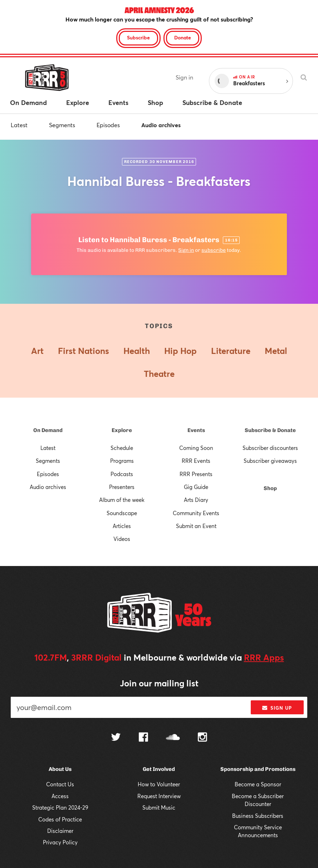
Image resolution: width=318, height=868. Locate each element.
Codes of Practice (60, 819)
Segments (62, 125)
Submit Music (159, 807)
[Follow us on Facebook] (143, 738)
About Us (60, 769)
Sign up (277, 708)
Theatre (159, 374)
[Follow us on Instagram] (202, 738)
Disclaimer (60, 831)
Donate (183, 37)
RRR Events (196, 461)
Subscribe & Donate (270, 430)
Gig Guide (196, 487)
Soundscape (122, 513)
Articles (122, 526)
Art (37, 351)
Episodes (108, 125)
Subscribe (138, 37)
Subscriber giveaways (270, 461)
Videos (122, 539)
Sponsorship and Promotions (258, 769)
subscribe (214, 250)
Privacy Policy (60, 842)
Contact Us (60, 784)
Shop (270, 488)
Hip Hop (180, 351)
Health (137, 351)
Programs (122, 461)
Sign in (184, 77)
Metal (276, 351)
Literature (231, 351)
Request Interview (159, 796)
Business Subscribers (258, 816)
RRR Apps (264, 657)
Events (196, 430)
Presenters (122, 487)
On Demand (48, 430)
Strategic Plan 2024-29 (60, 807)
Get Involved (159, 769)
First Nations (84, 351)
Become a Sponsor (258, 784)
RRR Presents (196, 474)
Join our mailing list (159, 683)
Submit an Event (196, 526)
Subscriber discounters (270, 448)
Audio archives (161, 125)
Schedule (122, 448)
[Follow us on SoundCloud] (173, 738)
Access (60, 796)
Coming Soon (196, 448)
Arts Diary (196, 500)
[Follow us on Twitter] (116, 738)
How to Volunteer (159, 784)
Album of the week (122, 500)
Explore (122, 430)
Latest (19, 125)
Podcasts (122, 474)
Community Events (196, 513)
